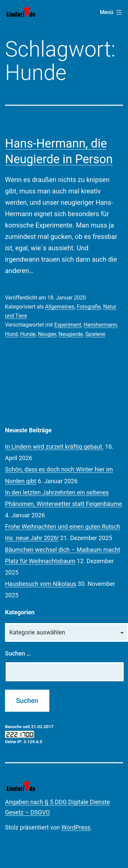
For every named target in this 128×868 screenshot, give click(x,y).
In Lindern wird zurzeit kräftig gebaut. (54, 447)
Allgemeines (60, 307)
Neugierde (71, 334)
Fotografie (89, 307)
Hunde (28, 334)
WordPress (76, 827)
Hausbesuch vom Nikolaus (41, 584)
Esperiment (68, 325)
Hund (11, 334)
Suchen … (18, 653)
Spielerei (95, 334)
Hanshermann (100, 325)
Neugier (47, 334)
